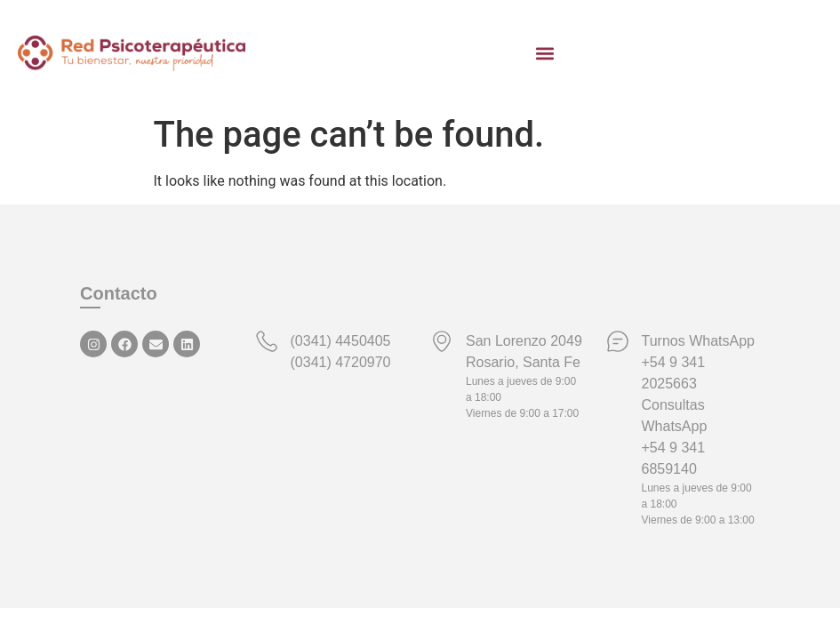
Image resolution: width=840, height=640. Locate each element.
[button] (545, 54)
